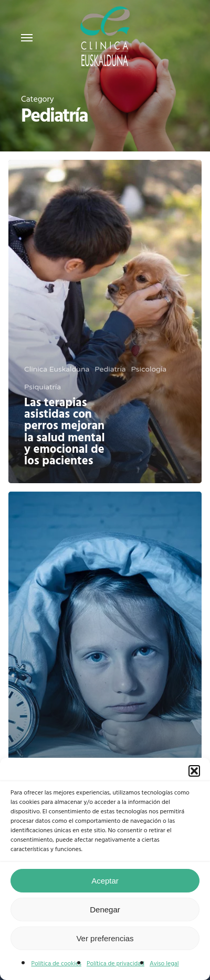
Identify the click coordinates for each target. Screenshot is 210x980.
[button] (194, 771)
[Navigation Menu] (27, 37)
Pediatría (110, 369)
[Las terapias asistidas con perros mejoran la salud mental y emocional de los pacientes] (105, 322)
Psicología (149, 369)
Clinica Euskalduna (57, 369)
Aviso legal (164, 964)
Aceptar (105, 881)
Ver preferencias (105, 938)
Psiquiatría (43, 387)
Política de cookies (56, 964)
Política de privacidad (115, 964)
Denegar (105, 910)
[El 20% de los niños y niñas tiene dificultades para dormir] (105, 653)
